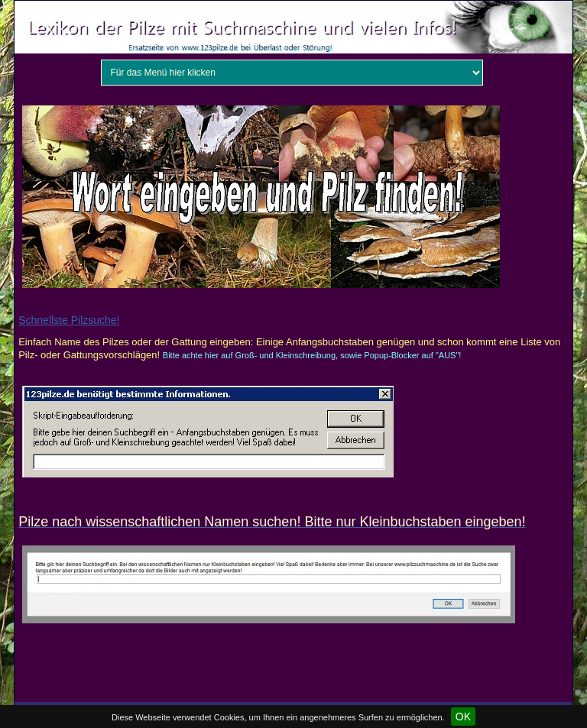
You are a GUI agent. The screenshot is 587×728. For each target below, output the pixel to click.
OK (463, 717)
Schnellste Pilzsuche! (69, 320)
